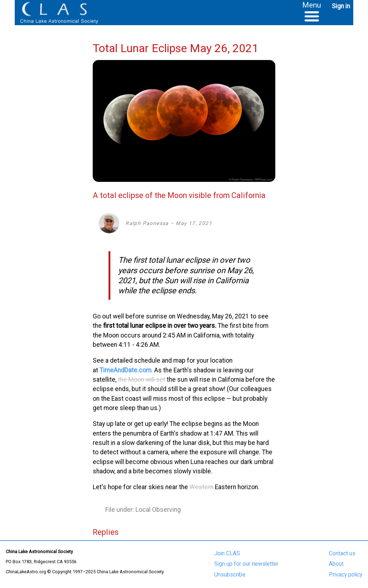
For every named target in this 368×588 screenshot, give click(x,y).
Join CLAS (227, 553)
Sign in (341, 6)
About (336, 564)
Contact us (342, 553)
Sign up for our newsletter (246, 564)
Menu (312, 5)
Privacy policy (346, 575)
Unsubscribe (230, 575)
